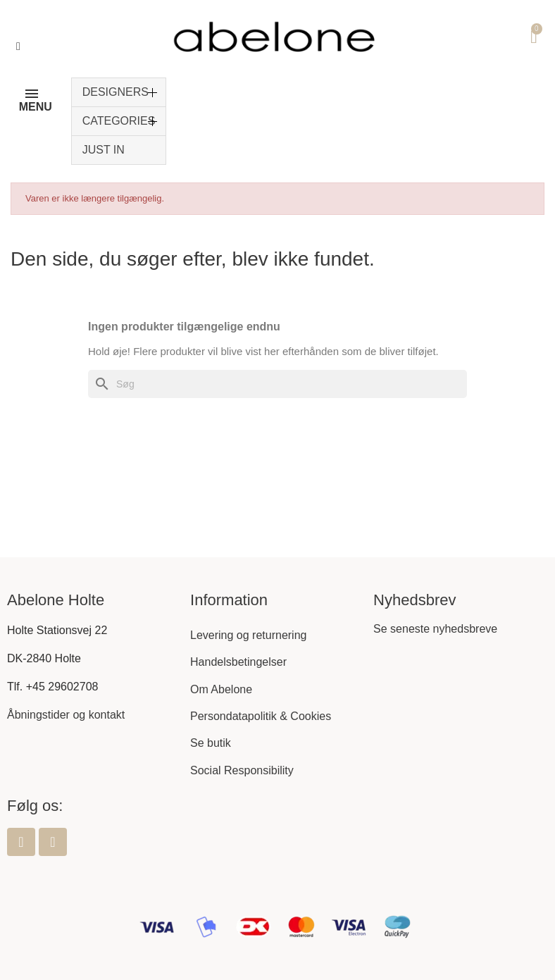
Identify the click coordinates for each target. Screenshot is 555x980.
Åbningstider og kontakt (66, 715)
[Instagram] (53, 842)
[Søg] (277, 384)
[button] (18, 46)
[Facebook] (21, 842)
